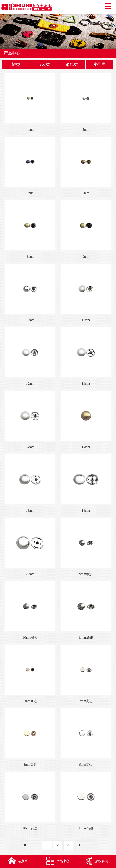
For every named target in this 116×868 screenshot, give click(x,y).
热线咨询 (97, 861)
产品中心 (58, 861)
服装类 (44, 65)
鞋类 (16, 65)
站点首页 (19, 861)
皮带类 (99, 65)
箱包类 (72, 65)
